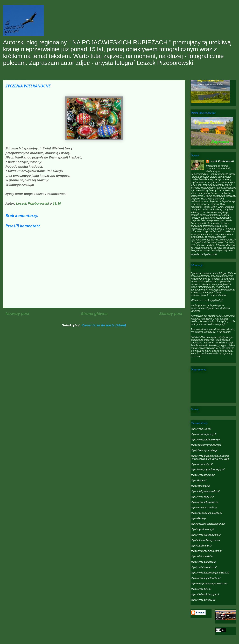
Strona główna (94, 314)
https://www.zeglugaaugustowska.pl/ (210, 573)
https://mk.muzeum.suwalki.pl (206, 513)
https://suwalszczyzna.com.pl (206, 551)
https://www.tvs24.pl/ (202, 464)
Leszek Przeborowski (222, 161)
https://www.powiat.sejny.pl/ (205, 440)
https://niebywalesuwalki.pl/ (205, 491)
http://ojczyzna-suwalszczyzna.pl (208, 524)
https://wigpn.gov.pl (201, 429)
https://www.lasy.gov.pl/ (203, 600)
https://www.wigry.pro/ (202, 497)
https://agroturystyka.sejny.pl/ (206, 445)
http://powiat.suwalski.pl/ (204, 567)
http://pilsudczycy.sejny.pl (204, 450)
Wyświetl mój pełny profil (204, 254)
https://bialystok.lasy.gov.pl (205, 594)
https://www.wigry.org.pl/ (203, 434)
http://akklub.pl (198, 518)
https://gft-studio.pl (200, 486)
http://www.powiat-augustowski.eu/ (209, 584)
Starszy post (171, 314)
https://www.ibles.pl (201, 589)
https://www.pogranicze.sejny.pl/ (208, 469)
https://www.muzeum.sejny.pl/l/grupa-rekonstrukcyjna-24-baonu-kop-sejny (210, 457)
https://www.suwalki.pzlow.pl (206, 535)
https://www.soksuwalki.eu (205, 502)
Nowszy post (17, 314)
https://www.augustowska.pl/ (206, 578)
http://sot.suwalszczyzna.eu (205, 540)
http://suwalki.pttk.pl (201, 546)
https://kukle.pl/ (199, 480)
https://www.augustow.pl (203, 562)
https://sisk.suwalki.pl (202, 556)
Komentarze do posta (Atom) (104, 325)
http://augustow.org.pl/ (202, 529)
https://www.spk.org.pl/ (203, 475)
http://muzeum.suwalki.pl (204, 508)
